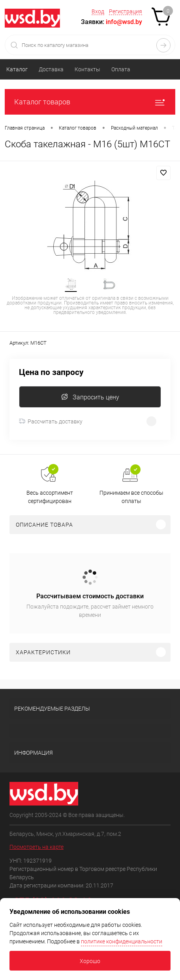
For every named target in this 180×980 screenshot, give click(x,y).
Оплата (121, 69)
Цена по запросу (51, 372)
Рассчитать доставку (51, 421)
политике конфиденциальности (122, 941)
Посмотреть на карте (37, 847)
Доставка (51, 69)
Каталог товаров (90, 102)
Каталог (17, 69)
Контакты (87, 69)
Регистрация (126, 11)
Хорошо (90, 961)
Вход (98, 11)
